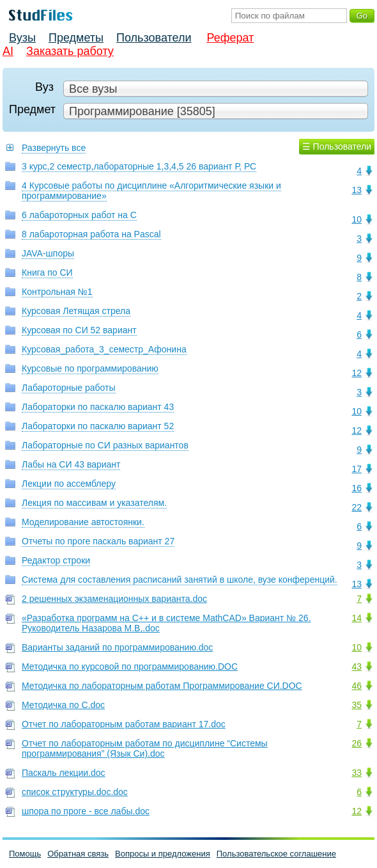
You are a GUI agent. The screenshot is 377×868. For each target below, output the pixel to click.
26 (357, 743)
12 (357, 373)
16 (357, 488)
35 (357, 705)
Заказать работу (70, 51)
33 (357, 773)
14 (357, 618)
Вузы (22, 38)
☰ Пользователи (337, 146)
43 (357, 667)
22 (357, 507)
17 (357, 469)
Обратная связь (78, 854)
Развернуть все (54, 148)
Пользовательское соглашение (276, 854)
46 (357, 686)
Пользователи (154, 38)
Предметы (76, 38)
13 (357, 190)
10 (357, 219)
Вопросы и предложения (163, 854)
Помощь (25, 854)
